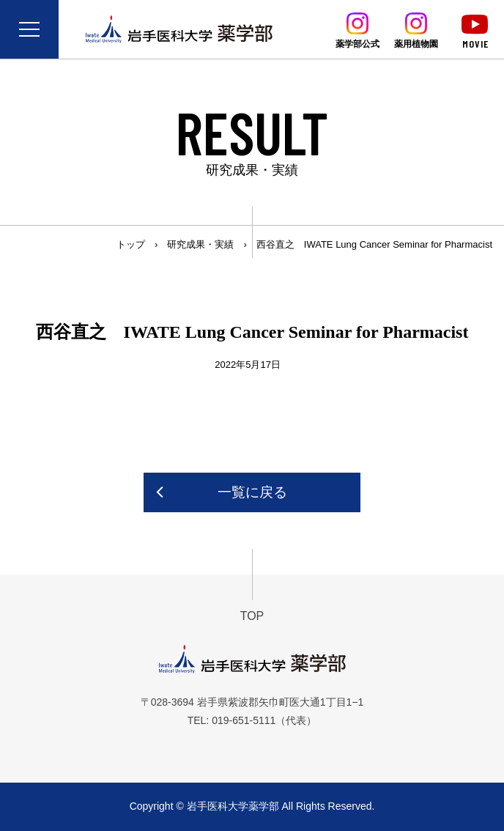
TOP (252, 616)
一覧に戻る (252, 492)
